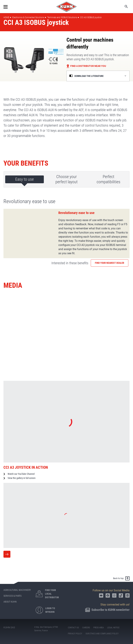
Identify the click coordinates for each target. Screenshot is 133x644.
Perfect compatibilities (108, 179)
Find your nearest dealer (110, 263)
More (7, 554)
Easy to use (25, 179)
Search (124, 7)
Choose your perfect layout (66, 179)
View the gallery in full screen (22, 478)
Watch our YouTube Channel (21, 474)
